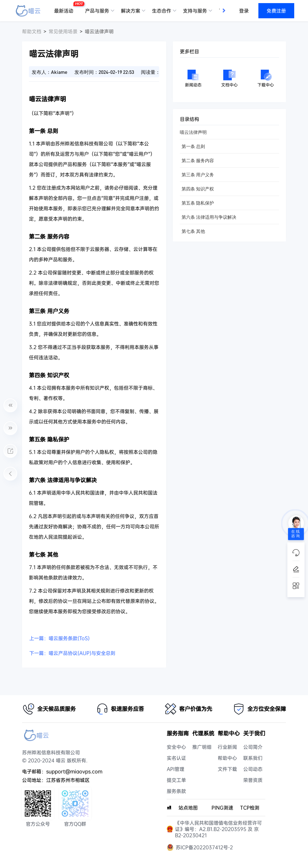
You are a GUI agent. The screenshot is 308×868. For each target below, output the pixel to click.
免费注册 (276, 11)
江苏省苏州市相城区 (68, 780)
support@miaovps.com (74, 771)
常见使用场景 (63, 31)
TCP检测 (250, 808)
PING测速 (222, 808)
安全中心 (176, 747)
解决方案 (131, 11)
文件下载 (227, 769)
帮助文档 (32, 31)
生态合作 (162, 11)
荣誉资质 (253, 780)
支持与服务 (195, 11)
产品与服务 (97, 11)
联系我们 (253, 758)
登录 (244, 11)
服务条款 (176, 791)
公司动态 (253, 769)
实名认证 (176, 758)
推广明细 (202, 747)
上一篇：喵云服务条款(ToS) (59, 638)
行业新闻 (227, 747)
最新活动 (65, 8)
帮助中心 (227, 758)
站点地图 (188, 808)
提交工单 (176, 780)
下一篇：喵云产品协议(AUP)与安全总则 (72, 653)
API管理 (176, 769)
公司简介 (253, 747)
